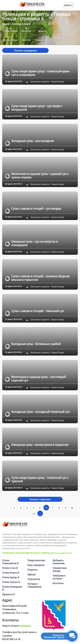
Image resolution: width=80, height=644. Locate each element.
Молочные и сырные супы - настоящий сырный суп (36, 379)
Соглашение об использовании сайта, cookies (25, 553)
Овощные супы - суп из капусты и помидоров (31, 243)
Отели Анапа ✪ (11, 573)
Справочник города (60, 569)
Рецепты (32, 570)
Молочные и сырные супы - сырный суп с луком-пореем (37, 176)
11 (34, 513)
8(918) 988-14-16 (11, 639)
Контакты (58, 583)
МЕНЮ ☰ (69, 5)
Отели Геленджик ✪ (12, 588)
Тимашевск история (59, 577)
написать (26, 626)
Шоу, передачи (36, 565)
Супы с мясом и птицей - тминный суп (35, 311)
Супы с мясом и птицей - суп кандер (33, 208)
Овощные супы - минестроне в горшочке (37, 445)
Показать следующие (40, 499)
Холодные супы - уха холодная (29, 141)
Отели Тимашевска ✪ (10, 562)
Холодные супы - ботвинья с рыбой (33, 344)
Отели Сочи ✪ (10, 568)
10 (72, 508)
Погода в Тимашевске (34, 585)
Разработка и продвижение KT (60, 553)
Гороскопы (34, 579)
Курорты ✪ (8, 594)
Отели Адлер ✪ (11, 577)
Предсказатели (36, 560)
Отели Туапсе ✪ (11, 582)
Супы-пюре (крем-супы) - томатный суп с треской (37, 479)
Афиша (31, 574)
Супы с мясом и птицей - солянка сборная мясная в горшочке (37, 278)
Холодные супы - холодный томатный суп (37, 412)
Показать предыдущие (25, 50)
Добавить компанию (59, 562)
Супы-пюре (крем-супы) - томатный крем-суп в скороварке (37, 73)
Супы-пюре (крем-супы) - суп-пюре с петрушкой (34, 108)
